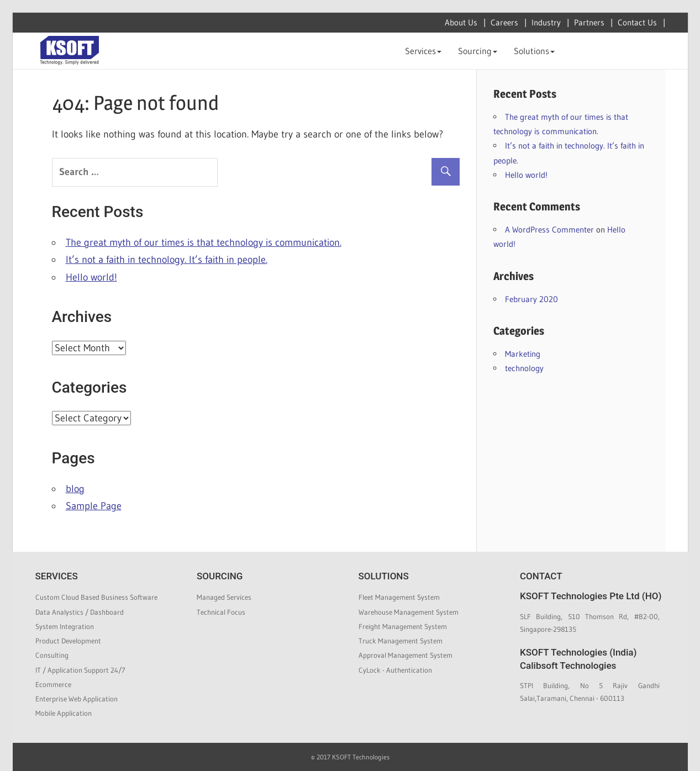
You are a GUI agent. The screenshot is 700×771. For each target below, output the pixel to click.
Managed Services (224, 597)
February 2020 (531, 299)
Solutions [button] (534, 51)
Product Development (68, 641)
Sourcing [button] (478, 51)
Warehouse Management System (409, 612)
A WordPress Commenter (549, 229)
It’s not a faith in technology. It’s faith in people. (167, 260)
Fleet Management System (399, 597)
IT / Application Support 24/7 (80, 670)
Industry (546, 22)
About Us (461, 22)
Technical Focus (221, 612)
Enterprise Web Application (77, 699)
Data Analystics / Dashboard (80, 612)
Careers (504, 22)
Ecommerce (53, 684)
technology (524, 368)
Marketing (523, 354)
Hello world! (91, 277)
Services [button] (423, 51)
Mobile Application (64, 713)
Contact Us (637, 22)
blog (75, 489)
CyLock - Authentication (395, 670)
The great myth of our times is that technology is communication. (204, 242)
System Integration (65, 626)
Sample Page (94, 506)
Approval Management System (406, 655)
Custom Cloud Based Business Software (96, 597)
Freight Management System (403, 626)
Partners (589, 22)
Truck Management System (401, 641)
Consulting (52, 655)
